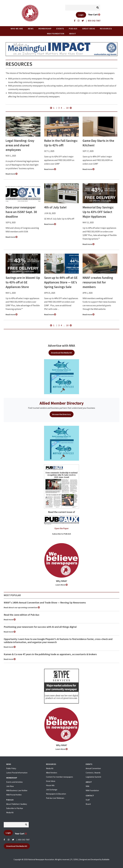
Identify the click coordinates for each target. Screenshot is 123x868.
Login (81, 15)
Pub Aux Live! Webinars (55, 798)
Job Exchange (52, 790)
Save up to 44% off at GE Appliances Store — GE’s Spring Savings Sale (61, 282)
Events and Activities (14, 782)
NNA (87, 786)
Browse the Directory (62, 414)
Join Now (10, 786)
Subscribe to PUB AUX (62, 534)
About (73, 34)
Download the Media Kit (62, 353)
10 (67, 108)
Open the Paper (61, 528)
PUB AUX (73, 29)
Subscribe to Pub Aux (15, 808)
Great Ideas (89, 29)
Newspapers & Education (56, 794)
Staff (88, 800)
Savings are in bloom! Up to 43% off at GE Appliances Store (23, 282)
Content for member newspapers (60, 777)
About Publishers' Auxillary (17, 804)
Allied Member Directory (62, 403)
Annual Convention (93, 768)
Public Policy (11, 768)
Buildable (106, 859)
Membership (45, 29)
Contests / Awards (93, 773)
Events (60, 29)
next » (71, 108)
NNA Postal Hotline (14, 795)
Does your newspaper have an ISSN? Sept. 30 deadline (21, 212)
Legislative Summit (93, 777)
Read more (12, 174)
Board (88, 804)
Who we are (17, 29)
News (31, 29)
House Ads (50, 785)
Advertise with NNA (61, 346)
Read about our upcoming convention (22, 607)
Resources (106, 29)
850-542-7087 (24, 840)
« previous (51, 108)
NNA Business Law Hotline (17, 790)
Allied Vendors (52, 773)
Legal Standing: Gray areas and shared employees (20, 145)
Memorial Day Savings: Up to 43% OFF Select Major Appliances (98, 212)
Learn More (62, 585)
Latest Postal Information (17, 773)
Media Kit (10, 813)
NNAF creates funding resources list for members (98, 282)
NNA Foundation (56, 34)
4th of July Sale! (55, 207)
